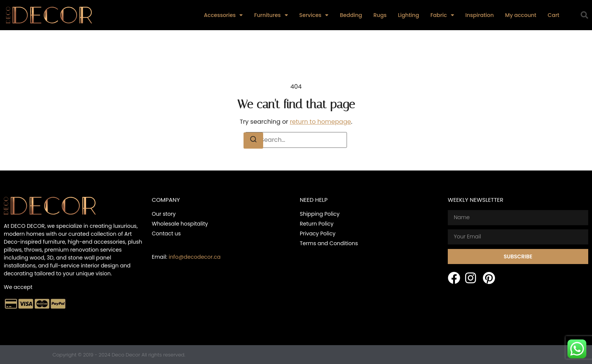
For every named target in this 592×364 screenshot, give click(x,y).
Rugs (380, 15)
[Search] (253, 141)
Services (314, 15)
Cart (554, 15)
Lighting (409, 15)
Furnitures (271, 15)
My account (521, 15)
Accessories (223, 15)
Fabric (442, 15)
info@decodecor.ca (195, 257)
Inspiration (480, 15)
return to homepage (321, 122)
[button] (584, 15)
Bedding (351, 15)
